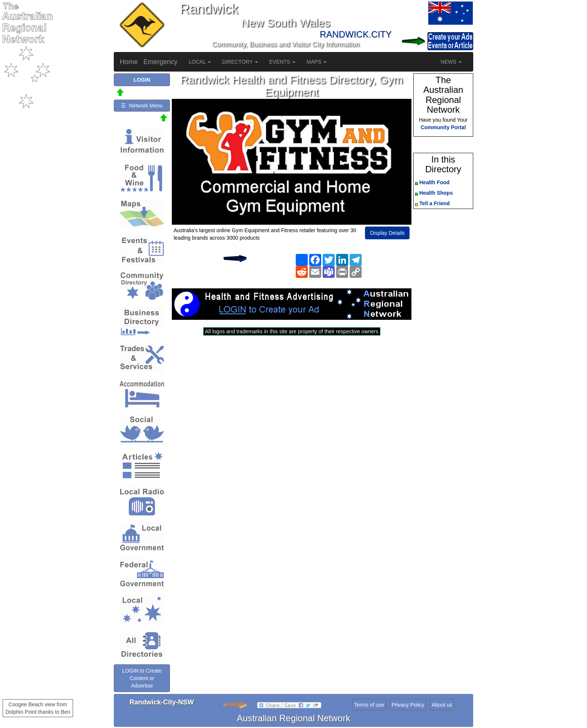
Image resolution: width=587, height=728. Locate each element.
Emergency (160, 62)
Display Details (387, 233)
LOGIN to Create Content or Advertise (142, 678)
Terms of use (369, 705)
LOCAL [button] (200, 62)
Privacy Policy (408, 705)
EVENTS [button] (282, 62)
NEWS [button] (451, 62)
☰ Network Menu (142, 106)
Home (129, 62)
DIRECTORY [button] (240, 62)
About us (442, 705)
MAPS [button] (317, 62)
